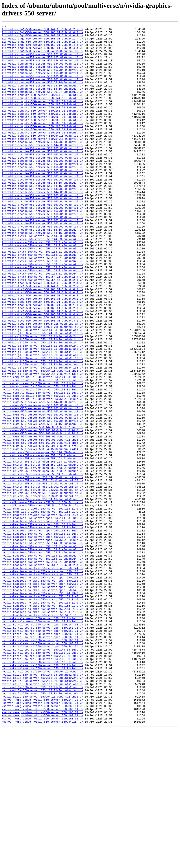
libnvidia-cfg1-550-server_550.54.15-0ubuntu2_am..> (42, 57)
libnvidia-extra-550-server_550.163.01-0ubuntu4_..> (42, 316)
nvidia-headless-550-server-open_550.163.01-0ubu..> (42, 621)
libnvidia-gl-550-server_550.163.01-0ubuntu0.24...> (42, 399)
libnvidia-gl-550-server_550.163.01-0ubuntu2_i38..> (42, 425)
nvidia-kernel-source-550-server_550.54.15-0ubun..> (42, 801)
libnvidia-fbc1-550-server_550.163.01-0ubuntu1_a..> (42, 357)
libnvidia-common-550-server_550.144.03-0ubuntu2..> (42, 72)
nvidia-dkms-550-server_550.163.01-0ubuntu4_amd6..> (42, 527)
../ (4, 27)
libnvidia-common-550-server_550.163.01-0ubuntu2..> (42, 87)
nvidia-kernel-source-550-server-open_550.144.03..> (42, 745)
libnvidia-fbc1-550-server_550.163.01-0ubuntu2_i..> (42, 369)
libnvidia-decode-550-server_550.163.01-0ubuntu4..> (42, 203)
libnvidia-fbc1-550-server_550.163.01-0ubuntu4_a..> (42, 372)
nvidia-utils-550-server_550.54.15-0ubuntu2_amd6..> (42, 831)
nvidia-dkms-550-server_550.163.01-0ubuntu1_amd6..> (42, 519)
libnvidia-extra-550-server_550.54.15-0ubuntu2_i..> (42, 331)
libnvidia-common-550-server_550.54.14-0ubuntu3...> (42, 94)
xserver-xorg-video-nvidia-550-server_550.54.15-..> (42, 861)
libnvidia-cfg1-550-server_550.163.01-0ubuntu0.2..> (42, 34)
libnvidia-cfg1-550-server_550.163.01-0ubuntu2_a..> (42, 45)
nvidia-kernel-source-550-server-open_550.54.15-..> (42, 771)
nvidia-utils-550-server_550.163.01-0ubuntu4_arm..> (42, 827)
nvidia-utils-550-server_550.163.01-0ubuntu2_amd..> (42, 820)
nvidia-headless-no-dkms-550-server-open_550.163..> (42, 681)
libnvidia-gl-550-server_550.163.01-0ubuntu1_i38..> (42, 418)
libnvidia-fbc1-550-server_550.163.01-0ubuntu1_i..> (42, 361)
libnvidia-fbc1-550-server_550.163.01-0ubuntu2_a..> (42, 365)
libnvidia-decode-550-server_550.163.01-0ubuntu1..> (42, 188)
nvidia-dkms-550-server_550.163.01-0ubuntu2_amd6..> (42, 523)
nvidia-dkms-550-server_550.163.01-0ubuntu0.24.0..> (42, 512)
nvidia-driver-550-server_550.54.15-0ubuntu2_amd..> (42, 594)
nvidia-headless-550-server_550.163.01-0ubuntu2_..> (42, 662)
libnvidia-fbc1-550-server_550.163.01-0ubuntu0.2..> (42, 342)
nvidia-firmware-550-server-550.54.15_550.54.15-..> (42, 602)
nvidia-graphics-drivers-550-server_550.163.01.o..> (42, 613)
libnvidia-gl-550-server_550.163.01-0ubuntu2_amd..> (42, 421)
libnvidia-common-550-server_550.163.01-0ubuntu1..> (42, 83)
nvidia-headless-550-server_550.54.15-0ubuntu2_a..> (42, 673)
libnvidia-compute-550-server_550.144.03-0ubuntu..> (42, 109)
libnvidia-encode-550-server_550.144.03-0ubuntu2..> (42, 222)
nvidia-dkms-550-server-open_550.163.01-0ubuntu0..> (42, 482)
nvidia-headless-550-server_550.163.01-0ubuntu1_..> (42, 658)
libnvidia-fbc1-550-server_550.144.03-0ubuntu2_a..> (42, 335)
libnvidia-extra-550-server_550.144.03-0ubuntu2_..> (42, 278)
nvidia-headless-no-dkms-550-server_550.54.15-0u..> (42, 733)
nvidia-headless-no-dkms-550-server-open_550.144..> (42, 677)
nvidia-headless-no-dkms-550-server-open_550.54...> (42, 703)
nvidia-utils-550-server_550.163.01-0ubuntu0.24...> (42, 809)
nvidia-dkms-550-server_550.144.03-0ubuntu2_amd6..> (42, 508)
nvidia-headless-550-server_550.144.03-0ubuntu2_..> (42, 647)
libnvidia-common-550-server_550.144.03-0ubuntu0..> (42, 68)
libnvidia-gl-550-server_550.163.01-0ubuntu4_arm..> (42, 433)
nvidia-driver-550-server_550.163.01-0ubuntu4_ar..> (42, 591)
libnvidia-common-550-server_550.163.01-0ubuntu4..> (42, 90)
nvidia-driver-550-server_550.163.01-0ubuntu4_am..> (42, 587)
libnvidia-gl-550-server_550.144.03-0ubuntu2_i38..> (42, 395)
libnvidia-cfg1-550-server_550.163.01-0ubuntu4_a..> (42, 49)
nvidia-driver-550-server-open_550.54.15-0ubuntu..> (42, 564)
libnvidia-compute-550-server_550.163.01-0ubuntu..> (42, 117)
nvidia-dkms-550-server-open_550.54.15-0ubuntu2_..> (42, 504)
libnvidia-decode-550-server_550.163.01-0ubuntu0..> (42, 173)
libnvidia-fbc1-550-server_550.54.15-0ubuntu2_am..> (42, 384)
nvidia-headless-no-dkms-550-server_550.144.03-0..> (42, 707)
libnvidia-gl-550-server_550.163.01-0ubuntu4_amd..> (42, 429)
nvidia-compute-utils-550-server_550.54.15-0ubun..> (42, 474)
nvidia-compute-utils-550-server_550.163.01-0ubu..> (42, 451)
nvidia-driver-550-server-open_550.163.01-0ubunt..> (42, 542)
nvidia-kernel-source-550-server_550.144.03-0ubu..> (42, 775)
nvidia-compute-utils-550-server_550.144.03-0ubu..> (42, 448)
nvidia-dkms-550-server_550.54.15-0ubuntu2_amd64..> (42, 534)
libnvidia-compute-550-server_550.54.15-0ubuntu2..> (42, 158)
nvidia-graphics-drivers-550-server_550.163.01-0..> (42, 606)
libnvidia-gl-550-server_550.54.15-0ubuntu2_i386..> (42, 444)
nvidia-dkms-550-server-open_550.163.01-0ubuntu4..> (42, 497)
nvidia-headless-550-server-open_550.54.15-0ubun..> (42, 643)
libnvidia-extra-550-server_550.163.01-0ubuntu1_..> (42, 301)
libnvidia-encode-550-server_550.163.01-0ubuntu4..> (42, 260)
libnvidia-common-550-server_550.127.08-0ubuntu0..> (42, 64)
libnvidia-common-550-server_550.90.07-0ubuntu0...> (42, 105)
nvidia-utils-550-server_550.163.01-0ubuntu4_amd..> (42, 824)
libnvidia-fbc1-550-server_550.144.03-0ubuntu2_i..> (42, 339)
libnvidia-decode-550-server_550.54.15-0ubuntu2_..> (42, 215)
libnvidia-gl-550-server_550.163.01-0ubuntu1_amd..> (42, 414)
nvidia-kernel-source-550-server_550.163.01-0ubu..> (42, 779)
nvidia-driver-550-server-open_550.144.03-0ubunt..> (42, 538)
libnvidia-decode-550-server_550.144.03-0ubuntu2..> (42, 166)
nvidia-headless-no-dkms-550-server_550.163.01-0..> (42, 711)
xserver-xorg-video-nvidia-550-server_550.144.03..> (42, 835)
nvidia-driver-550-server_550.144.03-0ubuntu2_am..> (42, 568)
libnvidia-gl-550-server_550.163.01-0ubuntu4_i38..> (42, 436)
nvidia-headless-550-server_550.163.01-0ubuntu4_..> (42, 666)
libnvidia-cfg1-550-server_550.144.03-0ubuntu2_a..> (42, 30)
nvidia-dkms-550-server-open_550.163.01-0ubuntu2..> (42, 493)
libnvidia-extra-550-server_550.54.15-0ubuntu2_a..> (42, 327)
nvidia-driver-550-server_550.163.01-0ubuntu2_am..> (42, 583)
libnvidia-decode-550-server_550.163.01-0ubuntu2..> (42, 196)
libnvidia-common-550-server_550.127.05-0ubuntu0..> (42, 60)
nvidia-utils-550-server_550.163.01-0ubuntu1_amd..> (42, 816)
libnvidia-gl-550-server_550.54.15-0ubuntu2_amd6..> (42, 440)
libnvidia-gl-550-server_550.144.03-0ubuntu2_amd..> (42, 391)
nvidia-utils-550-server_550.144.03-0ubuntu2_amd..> (42, 805)
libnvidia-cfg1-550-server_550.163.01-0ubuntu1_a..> (42, 42)
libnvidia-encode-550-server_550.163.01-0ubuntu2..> (42, 252)
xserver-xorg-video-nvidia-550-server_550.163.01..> (42, 839)
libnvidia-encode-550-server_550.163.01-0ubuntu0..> (42, 230)
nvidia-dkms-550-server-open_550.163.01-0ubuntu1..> (42, 489)
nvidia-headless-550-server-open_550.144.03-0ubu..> (42, 617)
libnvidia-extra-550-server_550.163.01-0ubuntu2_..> (42, 309)
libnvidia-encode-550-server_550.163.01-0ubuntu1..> (42, 245)
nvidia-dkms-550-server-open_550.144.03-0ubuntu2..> (42, 478)
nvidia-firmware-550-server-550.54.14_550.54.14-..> (42, 598)
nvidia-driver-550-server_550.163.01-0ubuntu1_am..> (42, 579)
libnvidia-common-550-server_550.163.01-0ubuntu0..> (42, 75)
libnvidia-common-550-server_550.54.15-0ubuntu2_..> (42, 102)
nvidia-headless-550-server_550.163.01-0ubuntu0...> (42, 651)
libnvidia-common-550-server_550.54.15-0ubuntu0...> (42, 98)
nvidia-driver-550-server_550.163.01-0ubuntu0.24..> (42, 572)
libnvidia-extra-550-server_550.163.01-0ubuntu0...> (42, 286)
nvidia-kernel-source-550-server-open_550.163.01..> (42, 749)
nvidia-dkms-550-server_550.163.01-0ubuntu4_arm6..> (42, 530)
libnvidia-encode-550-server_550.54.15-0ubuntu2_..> (42, 271)
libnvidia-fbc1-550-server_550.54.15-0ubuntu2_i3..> (42, 388)
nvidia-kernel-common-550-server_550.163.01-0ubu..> (42, 737)
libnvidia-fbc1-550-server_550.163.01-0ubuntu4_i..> (42, 380)
